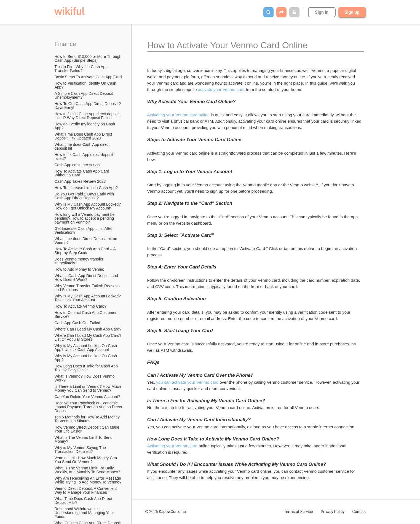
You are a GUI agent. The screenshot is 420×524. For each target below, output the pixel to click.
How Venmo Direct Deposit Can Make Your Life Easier (88, 429)
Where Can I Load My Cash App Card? (88, 329)
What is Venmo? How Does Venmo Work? (85, 378)
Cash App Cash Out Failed (77, 323)
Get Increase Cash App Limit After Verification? (84, 230)
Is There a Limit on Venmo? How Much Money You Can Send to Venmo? (88, 388)
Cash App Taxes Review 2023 (80, 181)
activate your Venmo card (221, 89)
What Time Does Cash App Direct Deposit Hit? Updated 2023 (84, 136)
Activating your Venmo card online (179, 115)
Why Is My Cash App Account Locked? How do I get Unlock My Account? (88, 206)
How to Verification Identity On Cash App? (86, 85)
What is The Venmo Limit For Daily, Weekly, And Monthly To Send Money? (87, 470)
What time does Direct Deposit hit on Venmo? (86, 241)
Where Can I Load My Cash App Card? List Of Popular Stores (89, 337)
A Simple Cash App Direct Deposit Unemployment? (84, 95)
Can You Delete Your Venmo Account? (87, 397)
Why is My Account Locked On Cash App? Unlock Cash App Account (86, 348)
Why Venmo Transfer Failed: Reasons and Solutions (88, 288)
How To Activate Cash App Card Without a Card (82, 173)
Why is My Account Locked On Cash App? (86, 358)
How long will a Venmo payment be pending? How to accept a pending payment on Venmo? (85, 218)
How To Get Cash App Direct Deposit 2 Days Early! (88, 106)
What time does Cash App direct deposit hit (83, 146)
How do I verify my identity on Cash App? (85, 126)
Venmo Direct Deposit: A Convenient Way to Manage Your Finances (86, 490)
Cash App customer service (78, 165)
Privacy (333, 512)
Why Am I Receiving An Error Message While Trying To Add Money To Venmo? (88, 480)
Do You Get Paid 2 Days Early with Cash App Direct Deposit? (85, 196)
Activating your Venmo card (172, 446)
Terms (299, 512)
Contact (359, 512)
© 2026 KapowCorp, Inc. (166, 512)
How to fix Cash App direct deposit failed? (85, 157)
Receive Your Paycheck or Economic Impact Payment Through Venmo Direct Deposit (89, 407)
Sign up (352, 12)
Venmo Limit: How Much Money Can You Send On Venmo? (86, 460)
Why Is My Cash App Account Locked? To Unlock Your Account (88, 298)
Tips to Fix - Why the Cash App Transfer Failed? (82, 69)
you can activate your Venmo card (187, 382)
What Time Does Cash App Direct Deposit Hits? (84, 501)
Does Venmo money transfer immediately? (80, 261)
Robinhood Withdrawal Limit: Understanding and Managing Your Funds (85, 513)
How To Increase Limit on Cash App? (86, 188)
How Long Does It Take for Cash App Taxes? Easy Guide (87, 368)
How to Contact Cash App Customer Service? (86, 315)
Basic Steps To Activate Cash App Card (88, 77)
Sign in (322, 12)
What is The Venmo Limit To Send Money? (84, 439)
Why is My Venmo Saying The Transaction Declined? (81, 450)
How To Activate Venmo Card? (81, 306)
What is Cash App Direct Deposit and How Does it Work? (87, 278)
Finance (65, 44)
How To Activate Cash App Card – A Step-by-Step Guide (86, 251)
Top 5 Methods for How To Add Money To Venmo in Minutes (88, 419)
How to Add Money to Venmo (80, 269)
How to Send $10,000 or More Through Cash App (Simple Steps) (89, 58)
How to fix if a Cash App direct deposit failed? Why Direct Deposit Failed (88, 116)
